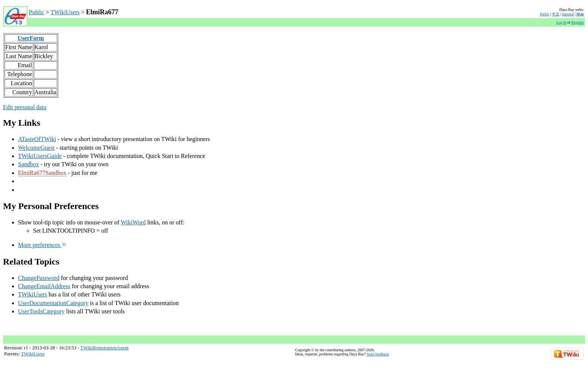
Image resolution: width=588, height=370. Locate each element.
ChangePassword (39, 278)
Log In (561, 22)
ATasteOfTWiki (37, 139)
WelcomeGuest (36, 148)
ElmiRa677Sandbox (42, 173)
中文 (556, 14)
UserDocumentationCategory (53, 303)
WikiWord (133, 222)
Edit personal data (25, 107)
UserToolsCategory (41, 311)
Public (37, 12)
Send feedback (378, 354)
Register (578, 22)
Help (580, 14)
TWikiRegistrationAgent (104, 348)
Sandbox (28, 164)
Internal (568, 14)
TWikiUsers (65, 12)
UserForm (31, 38)
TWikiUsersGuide (40, 156)
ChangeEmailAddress (44, 286)
